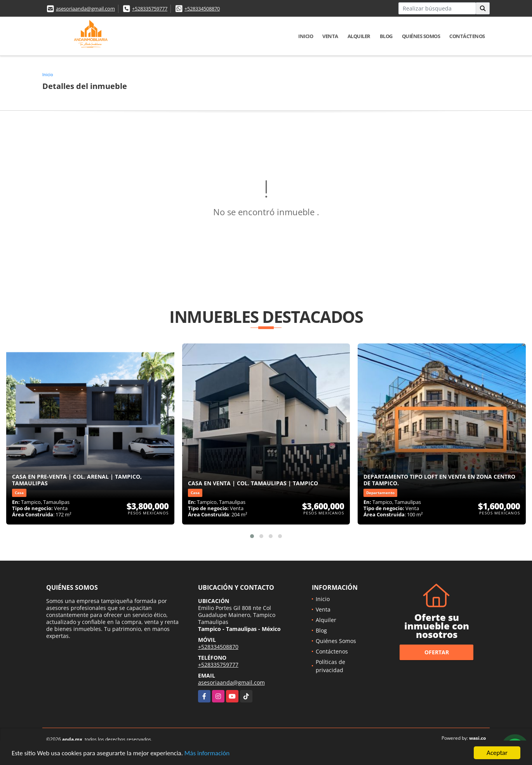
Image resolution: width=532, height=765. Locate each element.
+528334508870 (202, 9)
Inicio (306, 36)
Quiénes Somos (421, 36)
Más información (207, 754)
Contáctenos (467, 36)
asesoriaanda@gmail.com (85, 9)
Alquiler (359, 36)
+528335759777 (150, 9)
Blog (386, 36)
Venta (330, 36)
